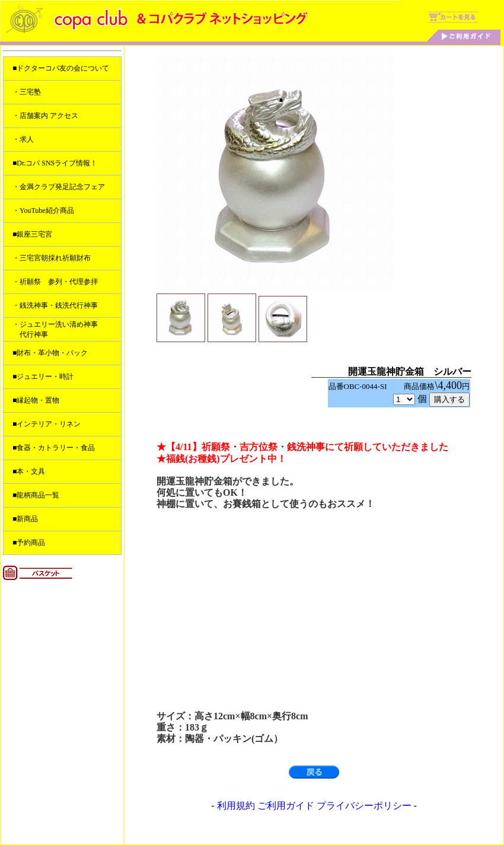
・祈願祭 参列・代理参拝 (55, 282)
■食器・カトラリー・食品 (54, 448)
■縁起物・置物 (36, 400)
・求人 (23, 139)
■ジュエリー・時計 (43, 377)
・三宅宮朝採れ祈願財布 (52, 258)
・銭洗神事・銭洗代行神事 (55, 305)
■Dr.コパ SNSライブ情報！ (55, 163)
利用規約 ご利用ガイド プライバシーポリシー (314, 806)
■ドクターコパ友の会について (61, 68)
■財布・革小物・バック (50, 353)
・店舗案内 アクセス (45, 116)
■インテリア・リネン (47, 424)
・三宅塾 (27, 92)
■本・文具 (29, 471)
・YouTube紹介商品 (43, 211)
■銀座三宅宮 (32, 234)
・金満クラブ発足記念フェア (59, 187)
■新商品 (25, 519)
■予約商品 (29, 543)
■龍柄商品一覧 (36, 495)
